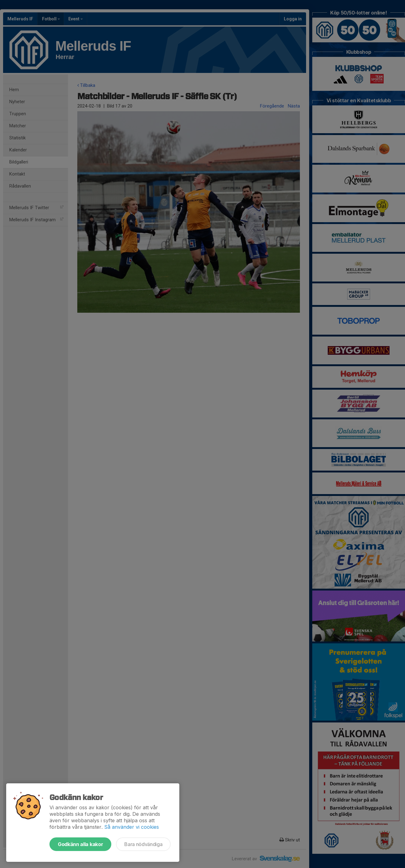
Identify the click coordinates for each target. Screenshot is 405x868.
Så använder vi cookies (132, 827)
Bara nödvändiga (143, 844)
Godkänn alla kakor (80, 844)
